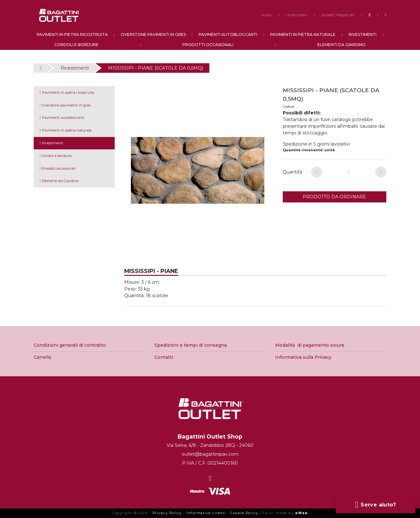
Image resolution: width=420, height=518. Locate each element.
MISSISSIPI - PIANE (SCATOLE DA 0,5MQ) (156, 68)
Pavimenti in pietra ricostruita (67, 92)
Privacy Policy (167, 513)
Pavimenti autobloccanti (62, 118)
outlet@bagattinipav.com (210, 454)
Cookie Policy (244, 513)
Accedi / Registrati (338, 15)
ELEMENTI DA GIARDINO (342, 45)
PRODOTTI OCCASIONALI (208, 45)
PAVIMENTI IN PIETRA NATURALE (303, 34)
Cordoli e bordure (56, 156)
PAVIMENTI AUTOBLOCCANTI (228, 34)
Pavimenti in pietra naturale (66, 130)
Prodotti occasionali (58, 168)
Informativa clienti (206, 513)
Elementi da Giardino (59, 181)
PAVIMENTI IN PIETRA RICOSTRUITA (72, 34)
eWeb (302, 513)
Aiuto (267, 15)
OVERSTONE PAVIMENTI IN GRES (153, 34)
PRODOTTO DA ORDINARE (334, 197)
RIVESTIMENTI (362, 34)
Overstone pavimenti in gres (65, 105)
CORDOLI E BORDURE (76, 45)
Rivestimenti (75, 68)
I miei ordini (297, 15)
